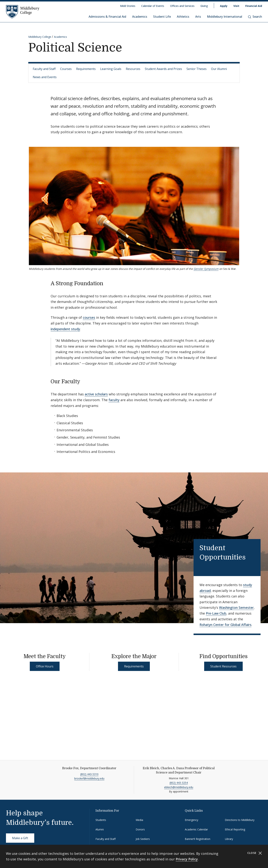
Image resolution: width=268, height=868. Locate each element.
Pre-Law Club (216, 613)
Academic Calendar (196, 829)
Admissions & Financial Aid (107, 17)
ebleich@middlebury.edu (179, 787)
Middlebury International (225, 17)
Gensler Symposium (206, 269)
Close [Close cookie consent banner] (255, 853)
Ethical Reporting (235, 829)
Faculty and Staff (44, 69)
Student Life (162, 17)
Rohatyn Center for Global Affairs (225, 625)
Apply (224, 6)
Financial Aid (254, 6)
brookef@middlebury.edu (89, 778)
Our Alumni (219, 69)
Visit (236, 6)
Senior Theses (197, 69)
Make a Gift (20, 838)
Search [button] (255, 17)
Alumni (100, 829)
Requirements (86, 69)
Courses (66, 69)
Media (139, 820)
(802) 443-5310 (89, 774)
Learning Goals (111, 69)
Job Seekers (143, 839)
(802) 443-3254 (179, 783)
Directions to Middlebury (240, 820)
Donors (140, 829)
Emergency (192, 820)
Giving (204, 6)
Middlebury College (40, 37)
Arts (198, 17)
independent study (65, 329)
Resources (133, 69)
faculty (114, 400)
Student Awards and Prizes (163, 69)
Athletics (183, 17)
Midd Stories (128, 6)
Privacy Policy (187, 859)
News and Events (45, 77)
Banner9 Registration (198, 839)
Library (229, 839)
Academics (140, 17)
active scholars (96, 394)
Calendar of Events (153, 6)
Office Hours (45, 666)
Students (101, 820)
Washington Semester (236, 608)
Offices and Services (182, 6)
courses (89, 317)
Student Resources (223, 666)
